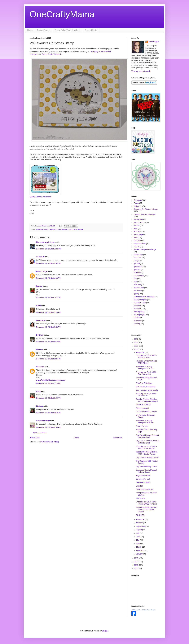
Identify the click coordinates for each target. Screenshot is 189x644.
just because (139, 276)
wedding (137, 324)
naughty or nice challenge (58, 229)
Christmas (40, 229)
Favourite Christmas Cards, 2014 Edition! (147, 362)
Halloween (138, 206)
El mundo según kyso (45, 242)
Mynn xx (40, 350)
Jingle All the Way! (143, 476)
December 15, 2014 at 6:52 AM (48, 342)
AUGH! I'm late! (142, 426)
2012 (136, 562)
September (141, 526)
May (138, 540)
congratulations (140, 244)
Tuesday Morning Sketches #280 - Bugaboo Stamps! (147, 400)
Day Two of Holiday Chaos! (147, 466)
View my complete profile (141, 71)
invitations (138, 273)
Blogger (105, 631)
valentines (138, 321)
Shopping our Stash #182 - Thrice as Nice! (146, 356)
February (140, 550)
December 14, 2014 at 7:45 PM (48, 312)
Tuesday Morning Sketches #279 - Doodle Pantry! (147, 453)
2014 (136, 349)
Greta (38, 306)
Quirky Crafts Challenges (40, 197)
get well (137, 264)
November (141, 519)
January (140, 554)
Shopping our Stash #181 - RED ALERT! (146, 395)
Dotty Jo (40, 335)
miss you (137, 285)
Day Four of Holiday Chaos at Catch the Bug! (147, 442)
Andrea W (40, 257)
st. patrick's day (140, 303)
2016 (136, 342)
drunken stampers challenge (145, 249)
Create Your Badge (148, 610)
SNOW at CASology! (144, 383)
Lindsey (39, 406)
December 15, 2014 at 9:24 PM (48, 359)
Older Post (118, 438)
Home (30, 30)
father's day (138, 255)
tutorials (137, 318)
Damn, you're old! (143, 479)
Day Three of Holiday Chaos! (147, 457)
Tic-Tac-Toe (140, 498)
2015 (136, 346)
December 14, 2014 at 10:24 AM (49, 249)
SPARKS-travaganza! (144, 489)
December (141, 352)
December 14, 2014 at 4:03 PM (48, 278)
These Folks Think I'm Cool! (67, 30)
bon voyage (138, 234)
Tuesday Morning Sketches (144, 214)
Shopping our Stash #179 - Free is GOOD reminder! (147, 503)
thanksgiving (139, 312)
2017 (136, 339)
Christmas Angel (142, 408)
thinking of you (139, 315)
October (140, 523)
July (138, 533)
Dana (38, 391)
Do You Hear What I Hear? (146, 412)
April (138, 544)
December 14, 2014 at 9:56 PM (48, 327)
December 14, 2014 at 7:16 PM (48, 298)
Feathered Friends (143, 482)
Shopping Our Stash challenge (146, 209)
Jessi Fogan (153, 42)
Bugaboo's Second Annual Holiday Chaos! (146, 471)
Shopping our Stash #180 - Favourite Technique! (146, 447)
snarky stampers (140, 300)
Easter (136, 203)
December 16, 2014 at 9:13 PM (48, 413)
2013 (136, 558)
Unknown (40, 367)
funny (46, 229)
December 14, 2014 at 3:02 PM (48, 264)
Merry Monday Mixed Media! (147, 390)
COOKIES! (140, 515)
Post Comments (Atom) (50, 442)
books (136, 238)
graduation (138, 267)
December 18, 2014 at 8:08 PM (48, 427)
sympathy (137, 306)
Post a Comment (40, 433)
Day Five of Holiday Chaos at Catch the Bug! (147, 436)
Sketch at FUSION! (143, 405)
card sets (137, 240)
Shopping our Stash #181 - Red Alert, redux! (146, 373)
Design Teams (44, 30)
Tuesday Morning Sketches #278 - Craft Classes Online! (147, 509)
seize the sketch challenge (144, 297)
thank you (137, 309)
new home (138, 291)
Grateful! (139, 486)
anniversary (138, 219)
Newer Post (35, 438)
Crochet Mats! (91, 30)
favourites (137, 258)
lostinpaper (41, 320)
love (135, 282)
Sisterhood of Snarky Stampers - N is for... (145, 422)
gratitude (137, 270)
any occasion (139, 222)
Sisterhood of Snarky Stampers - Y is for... (145, 368)
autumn (137, 225)
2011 (136, 565)
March (139, 547)
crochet (137, 247)
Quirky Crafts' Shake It (52, 54)
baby (136, 229)
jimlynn (39, 286)
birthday (137, 231)
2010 (136, 569)
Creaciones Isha (43, 421)
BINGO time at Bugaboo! (146, 387)
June (138, 537)
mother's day (139, 288)
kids (135, 279)
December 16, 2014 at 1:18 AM (48, 383)
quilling (136, 294)
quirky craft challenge (76, 229)
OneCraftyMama (62, 14)
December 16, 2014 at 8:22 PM (48, 398)
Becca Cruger (42, 271)
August (139, 530)
